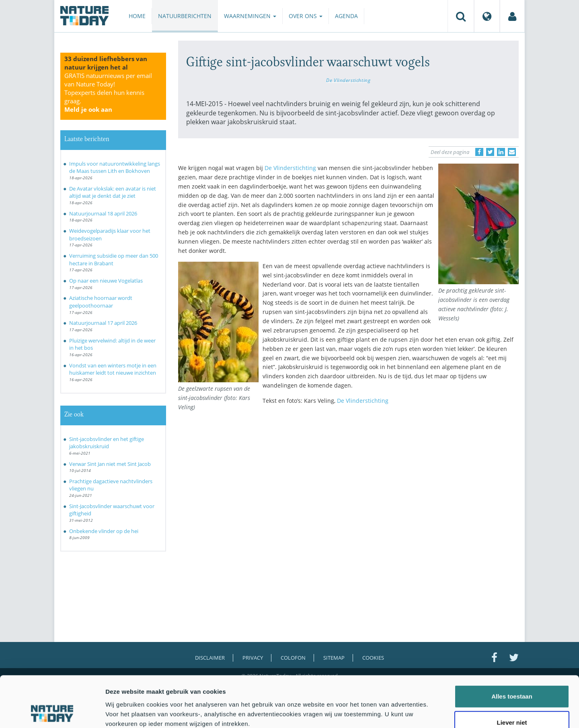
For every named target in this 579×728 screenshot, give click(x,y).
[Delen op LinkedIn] (501, 152)
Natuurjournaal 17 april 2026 (103, 323)
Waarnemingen (250, 16)
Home (137, 16)
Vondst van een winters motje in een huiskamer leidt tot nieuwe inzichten (113, 369)
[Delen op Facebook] (479, 152)
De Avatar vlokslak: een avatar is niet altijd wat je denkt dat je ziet (113, 192)
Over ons (306, 16)
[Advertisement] (349, 481)
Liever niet (512, 675)
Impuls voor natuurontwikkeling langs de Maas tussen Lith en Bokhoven (115, 167)
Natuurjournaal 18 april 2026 (103, 213)
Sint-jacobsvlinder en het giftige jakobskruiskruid (107, 443)
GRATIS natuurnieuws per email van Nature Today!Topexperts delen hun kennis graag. (108, 92)
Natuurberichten (185, 16)
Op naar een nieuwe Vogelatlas (106, 281)
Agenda (346, 16)
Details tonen (434, 712)
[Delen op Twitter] (490, 152)
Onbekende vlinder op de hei (104, 531)
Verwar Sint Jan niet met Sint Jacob (110, 464)
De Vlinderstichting (348, 80)
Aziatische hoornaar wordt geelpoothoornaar (101, 302)
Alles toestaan (512, 649)
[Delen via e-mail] (512, 152)
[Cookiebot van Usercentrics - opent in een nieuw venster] (52, 712)
